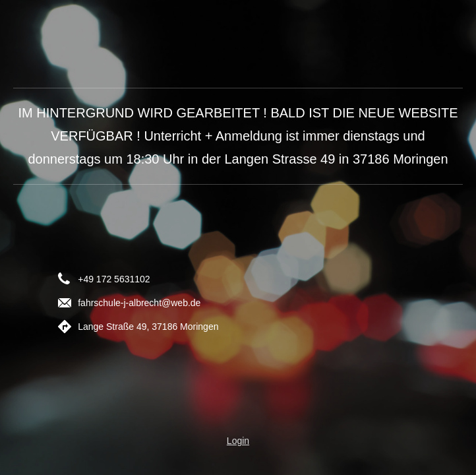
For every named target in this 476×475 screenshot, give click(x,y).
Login (238, 441)
